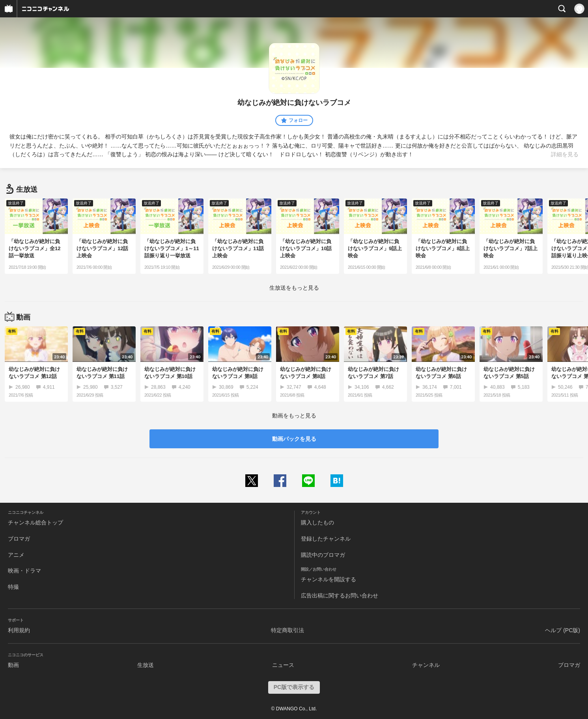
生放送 (146, 665)
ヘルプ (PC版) (563, 630)
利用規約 (19, 630)
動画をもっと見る (294, 416)
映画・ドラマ (24, 571)
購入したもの (317, 522)
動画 (13, 665)
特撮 (13, 587)
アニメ (16, 555)
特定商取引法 (287, 630)
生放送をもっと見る (294, 288)
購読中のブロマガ (323, 555)
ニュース (283, 665)
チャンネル (426, 665)
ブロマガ (19, 539)
